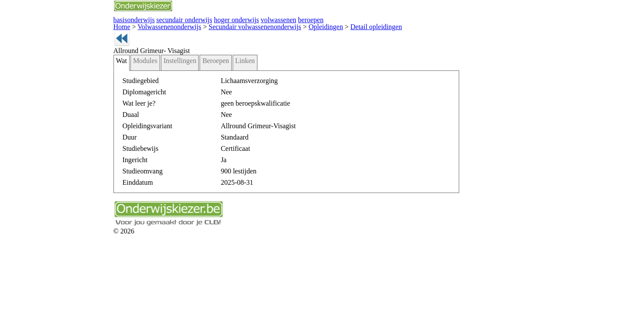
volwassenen (200, 19)
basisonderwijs (79, 19)
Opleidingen (241, 25)
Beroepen (150, 73)
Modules (89, 73)
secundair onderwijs (121, 19)
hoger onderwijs (165, 19)
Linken (176, 73)
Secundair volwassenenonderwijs (181, 25)
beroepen (229, 19)
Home (69, 25)
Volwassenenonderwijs (109, 25)
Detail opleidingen (282, 25)
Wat (69, 73)
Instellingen (119, 73)
